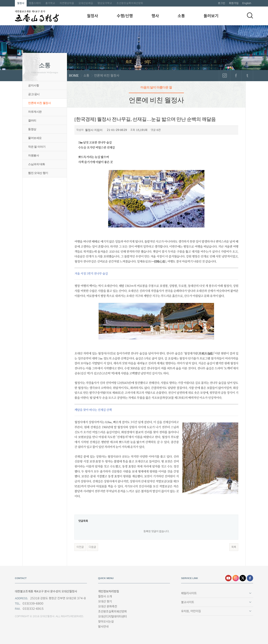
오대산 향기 (105, 601)
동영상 (32, 129)
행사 (155, 16)
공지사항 (33, 85)
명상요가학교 (105, 3)
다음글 (92, 547)
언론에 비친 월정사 (39, 103)
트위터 (247, 76)
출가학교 (50, 3)
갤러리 (32, 120)
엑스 (243, 578)
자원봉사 (33, 155)
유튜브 (228, 578)
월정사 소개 (105, 596)
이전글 (80, 547)
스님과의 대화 (36, 164)
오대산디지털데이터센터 (112, 617)
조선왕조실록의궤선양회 (130, 3)
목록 (234, 547)
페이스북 (236, 76)
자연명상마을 (67, 3)
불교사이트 (188, 602)
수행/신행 (125, 16)
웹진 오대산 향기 (38, 173)
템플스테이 (35, 3)
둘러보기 (211, 16)
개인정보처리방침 (109, 591)
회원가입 (234, 3)
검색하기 (250, 15)
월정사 (21, 3)
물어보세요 (35, 138)
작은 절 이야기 (37, 147)
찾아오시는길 (106, 622)
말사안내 (103, 627)
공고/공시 (34, 94)
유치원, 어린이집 (191, 611)
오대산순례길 (86, 3)
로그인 (222, 3)
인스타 (236, 578)
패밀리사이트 (189, 593)
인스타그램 (225, 76)
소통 (181, 16)
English (247, 3)
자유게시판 (35, 112)
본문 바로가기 (0, 0)
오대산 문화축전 (108, 606)
